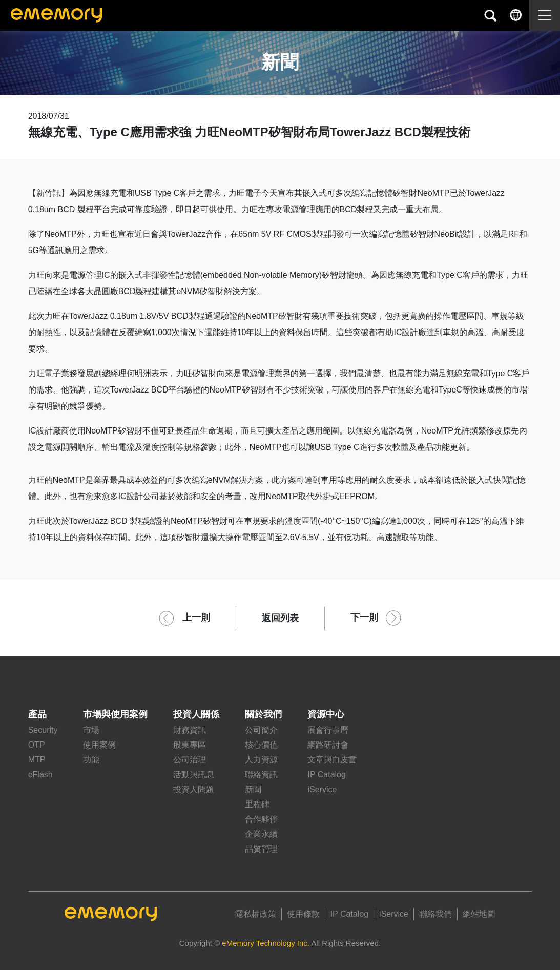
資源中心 (326, 714)
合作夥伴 (261, 819)
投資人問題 (194, 789)
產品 (37, 714)
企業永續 (261, 834)
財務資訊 (190, 730)
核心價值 (261, 745)
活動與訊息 (194, 775)
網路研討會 (328, 745)
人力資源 (261, 760)
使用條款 (303, 914)
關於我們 (263, 714)
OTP (37, 745)
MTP (37, 760)
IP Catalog (326, 775)
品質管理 (261, 849)
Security (43, 730)
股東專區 (190, 745)
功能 (91, 760)
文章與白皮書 (332, 760)
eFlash (40, 775)
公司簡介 (261, 730)
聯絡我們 (435, 914)
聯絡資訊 (261, 775)
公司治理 (190, 760)
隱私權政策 (256, 914)
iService (322, 789)
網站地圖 (479, 914)
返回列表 (280, 618)
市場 (91, 730)
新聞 (253, 789)
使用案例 (99, 745)
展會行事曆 (328, 730)
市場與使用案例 (115, 714)
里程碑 (257, 804)
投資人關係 (196, 714)
